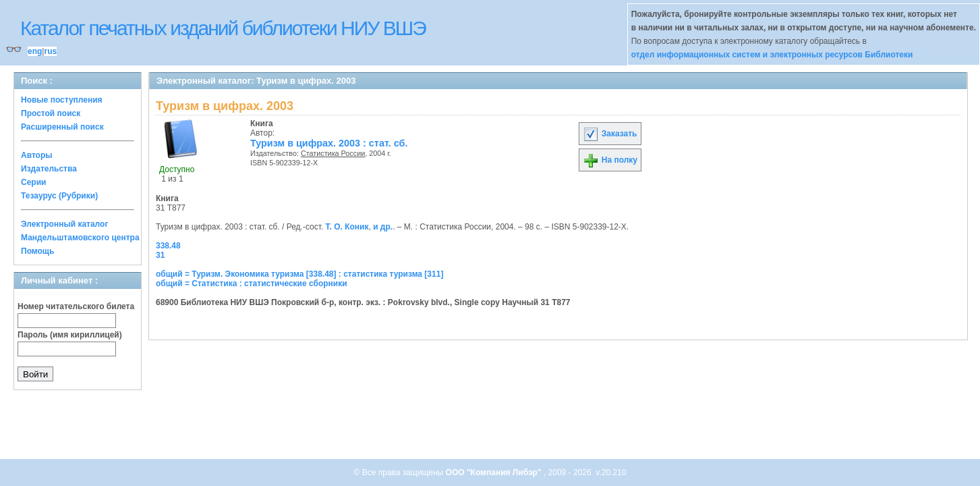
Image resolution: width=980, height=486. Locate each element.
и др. (383, 227)
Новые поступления (62, 100)
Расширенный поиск (62, 127)
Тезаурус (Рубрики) (59, 196)
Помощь (37, 251)
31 (160, 255)
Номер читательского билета (76, 306)
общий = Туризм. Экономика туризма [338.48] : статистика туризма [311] (299, 274)
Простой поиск (51, 113)
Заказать (610, 134)
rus (50, 51)
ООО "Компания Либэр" (495, 473)
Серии (33, 182)
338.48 (168, 246)
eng (35, 51)
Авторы (37, 155)
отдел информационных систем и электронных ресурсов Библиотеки (772, 55)
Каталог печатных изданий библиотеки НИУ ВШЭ (223, 28)
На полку (610, 160)
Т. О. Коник (347, 227)
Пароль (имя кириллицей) (70, 335)
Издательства (49, 169)
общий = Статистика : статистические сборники (252, 283)
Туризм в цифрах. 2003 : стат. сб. (329, 143)
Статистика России (333, 153)
